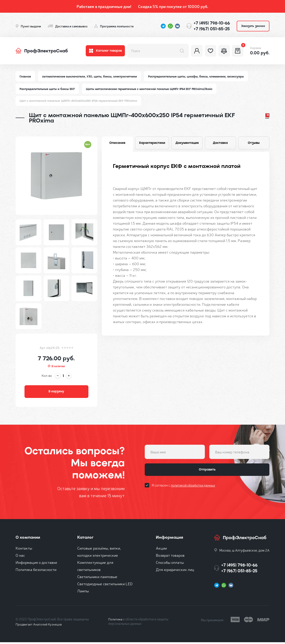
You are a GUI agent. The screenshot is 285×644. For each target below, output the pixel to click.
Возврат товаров (170, 557)
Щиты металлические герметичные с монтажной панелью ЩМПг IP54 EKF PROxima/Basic (153, 89)
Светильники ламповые (97, 578)
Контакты (24, 550)
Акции (161, 550)
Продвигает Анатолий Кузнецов (40, 626)
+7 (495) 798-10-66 (212, 23)
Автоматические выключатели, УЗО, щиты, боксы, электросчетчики (91, 76)
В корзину (56, 393)
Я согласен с (183, 489)
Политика (115, 621)
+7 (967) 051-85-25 (212, 29)
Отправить (207, 472)
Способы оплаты (170, 564)
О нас (20, 557)
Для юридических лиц (175, 571)
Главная (25, 76)
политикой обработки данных (193, 489)
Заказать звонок (253, 26)
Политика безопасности (36, 571)
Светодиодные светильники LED (105, 585)
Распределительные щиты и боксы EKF (48, 89)
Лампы (83, 592)
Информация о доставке (36, 564)
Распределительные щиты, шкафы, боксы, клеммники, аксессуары (200, 76)
